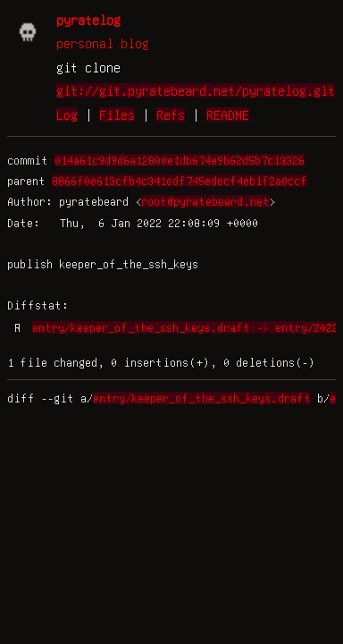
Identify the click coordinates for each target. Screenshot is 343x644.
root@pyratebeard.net (205, 201)
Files (117, 114)
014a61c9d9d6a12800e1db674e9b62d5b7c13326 (180, 160)
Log (67, 114)
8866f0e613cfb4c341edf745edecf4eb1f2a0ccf (180, 181)
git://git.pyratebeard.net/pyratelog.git (196, 90)
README (228, 114)
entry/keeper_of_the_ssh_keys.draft (202, 398)
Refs (171, 114)
